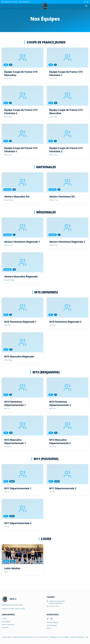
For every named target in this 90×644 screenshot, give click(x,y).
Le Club (4, 619)
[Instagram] (51, 619)
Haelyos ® (81, 637)
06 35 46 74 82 (54, 606)
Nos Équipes (6, 622)
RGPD (49, 628)
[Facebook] (48, 619)
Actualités (5, 627)
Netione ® (74, 637)
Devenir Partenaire (8, 624)
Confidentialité (52, 625)
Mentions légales (52, 622)
